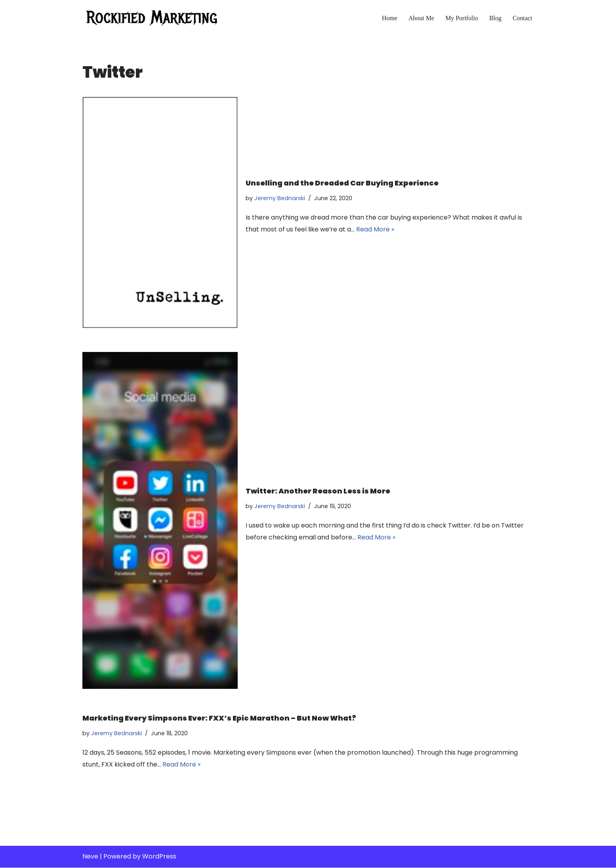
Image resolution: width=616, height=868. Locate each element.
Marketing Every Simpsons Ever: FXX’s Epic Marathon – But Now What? (219, 718)
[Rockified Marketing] (152, 18)
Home (389, 18)
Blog (495, 18)
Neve (90, 857)
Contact (523, 18)
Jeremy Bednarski (280, 198)
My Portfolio (461, 18)
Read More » (376, 229)
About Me (421, 18)
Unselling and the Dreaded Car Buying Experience (342, 183)
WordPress (159, 857)
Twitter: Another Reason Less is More (318, 491)
